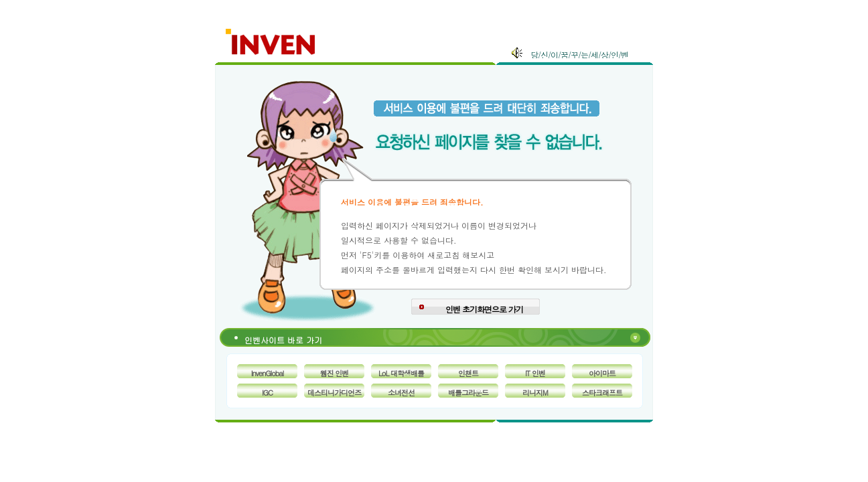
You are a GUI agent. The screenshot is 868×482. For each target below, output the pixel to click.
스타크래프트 (602, 393)
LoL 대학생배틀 (401, 373)
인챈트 (468, 373)
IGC (267, 393)
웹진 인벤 (335, 373)
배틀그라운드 (468, 393)
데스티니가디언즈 (334, 393)
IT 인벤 (535, 373)
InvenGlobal (268, 373)
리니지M (535, 393)
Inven (271, 39)
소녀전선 (401, 393)
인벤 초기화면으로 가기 (484, 309)
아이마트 (602, 373)
